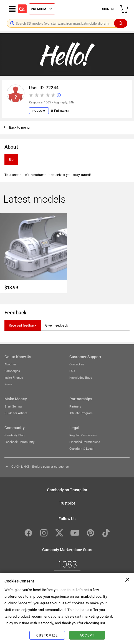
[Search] (121, 23)
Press (8, 384)
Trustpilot (67, 503)
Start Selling (13, 406)
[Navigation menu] (12, 9)
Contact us (77, 364)
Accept (87, 635)
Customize (47, 635)
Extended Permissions (85, 442)
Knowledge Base (81, 377)
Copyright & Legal (81, 448)
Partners (75, 406)
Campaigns (12, 371)
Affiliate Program (81, 413)
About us (11, 364)
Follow (39, 111)
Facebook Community (19, 442)
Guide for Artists (16, 413)
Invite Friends (14, 377)
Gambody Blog (14, 435)
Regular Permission (83, 435)
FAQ (72, 371)
